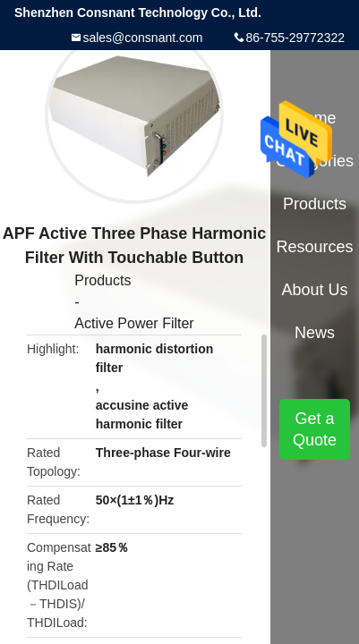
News (315, 333)
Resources (315, 247)
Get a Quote (315, 429)
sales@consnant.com (142, 38)
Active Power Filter (134, 323)
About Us (315, 290)
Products (103, 280)
